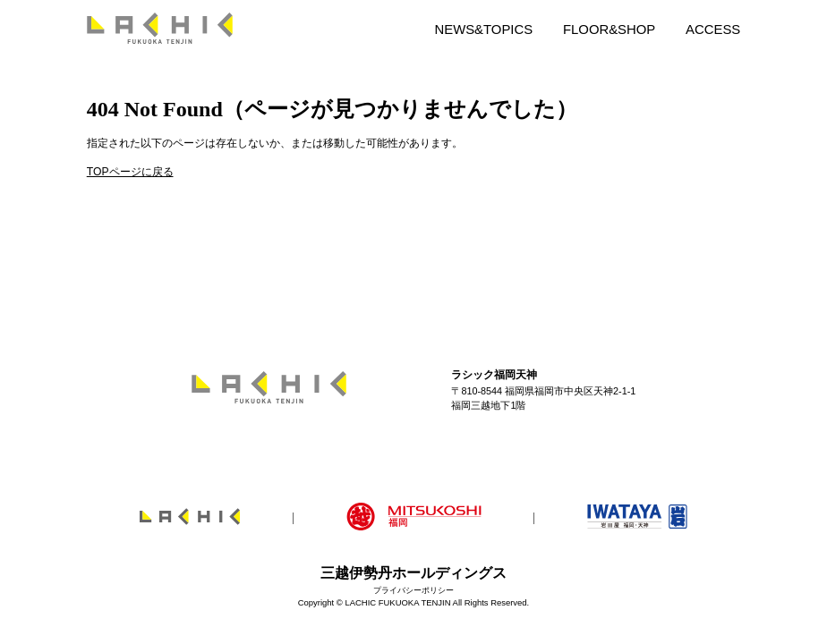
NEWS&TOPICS (483, 30)
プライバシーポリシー (413, 590)
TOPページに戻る (130, 172)
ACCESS (713, 30)
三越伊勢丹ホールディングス (413, 573)
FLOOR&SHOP (609, 30)
